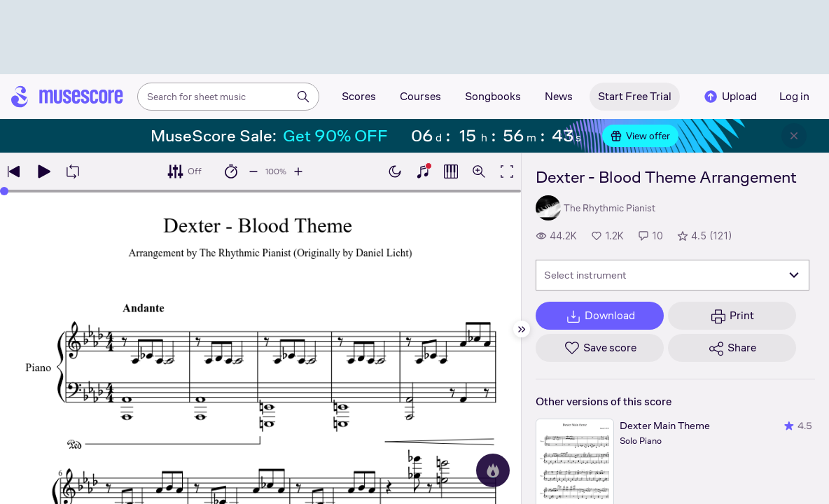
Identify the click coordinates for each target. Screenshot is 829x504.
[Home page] (67, 97)
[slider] (4, 191)
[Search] (303, 97)
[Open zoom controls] (479, 171)
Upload (730, 97)
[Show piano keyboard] (423, 171)
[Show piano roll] (451, 171)
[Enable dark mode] (395, 171)
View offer (640, 136)
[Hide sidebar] (522, 329)
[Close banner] (794, 136)
